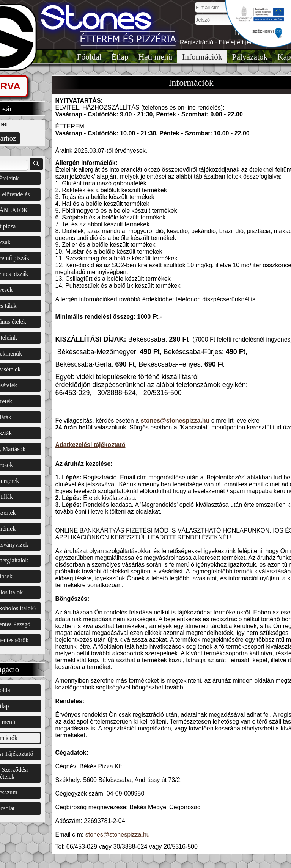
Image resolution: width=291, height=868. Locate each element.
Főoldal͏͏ (89, 57)
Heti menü (155, 57)
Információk (202, 57)
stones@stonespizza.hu (175, 421)
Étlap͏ (120, 57)
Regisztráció (197, 42)
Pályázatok (250, 57)
